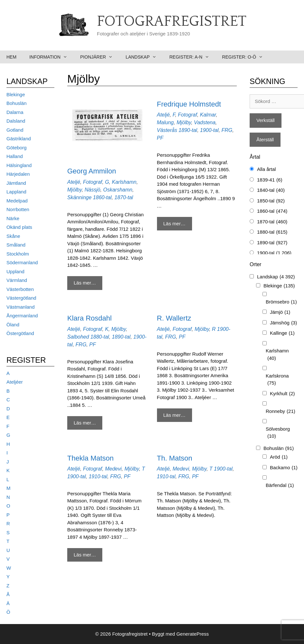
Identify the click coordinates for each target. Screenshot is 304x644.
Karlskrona (277, 380)
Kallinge (282, 333)
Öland (13, 325)
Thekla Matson (90, 458)
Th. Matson (175, 458)
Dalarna (15, 112)
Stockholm (18, 254)
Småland (16, 245)
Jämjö (280, 312)
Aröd (279, 457)
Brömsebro (281, 302)
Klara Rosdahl (89, 318)
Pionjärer (100, 57)
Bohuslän (17, 103)
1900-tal (209, 130)
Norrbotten (18, 209)
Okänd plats (19, 227)
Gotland (15, 130)
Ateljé (74, 182)
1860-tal (102, 197)
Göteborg (17, 148)
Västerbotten (20, 289)
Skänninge (79, 197)
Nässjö (92, 190)
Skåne (13, 236)
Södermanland (22, 262)
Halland (15, 156)
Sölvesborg (278, 433)
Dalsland (16, 121)
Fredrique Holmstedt (189, 104)
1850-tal (271, 201)
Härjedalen (18, 174)
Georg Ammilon (92, 171)
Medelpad (17, 201)
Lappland (16, 192)
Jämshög (283, 323)
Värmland (17, 280)
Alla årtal (266, 169)
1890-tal (188, 130)
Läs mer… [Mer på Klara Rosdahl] (85, 423)
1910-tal (98, 476)
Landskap (144, 57)
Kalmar (208, 115)
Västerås (167, 130)
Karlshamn (124, 182)
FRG (227, 130)
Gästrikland (19, 139)
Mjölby (74, 190)
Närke (13, 218)
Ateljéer (15, 382)
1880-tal (100, 337)
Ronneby (281, 411)
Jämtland (16, 183)
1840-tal (271, 190)
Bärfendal (280, 485)
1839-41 (270, 180)
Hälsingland (19, 165)
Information (51, 57)
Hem (11, 57)
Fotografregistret (172, 22)
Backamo (284, 468)
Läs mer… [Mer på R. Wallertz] (175, 415)
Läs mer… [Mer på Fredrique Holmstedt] (175, 224)
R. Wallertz (174, 318)
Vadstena (205, 122)
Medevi (113, 469)
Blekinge (16, 94)
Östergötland (20, 333)
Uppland (15, 271)
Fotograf (93, 182)
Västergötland (21, 298)
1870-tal (124, 197)
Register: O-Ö (246, 57)
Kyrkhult (282, 394)
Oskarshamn (118, 190)
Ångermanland (22, 316)
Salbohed (78, 337)
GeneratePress (193, 634)
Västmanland (21, 307)
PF (160, 138)
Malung (165, 122)
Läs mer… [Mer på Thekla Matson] (85, 555)
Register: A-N (192, 57)
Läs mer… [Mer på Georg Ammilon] (85, 283)
